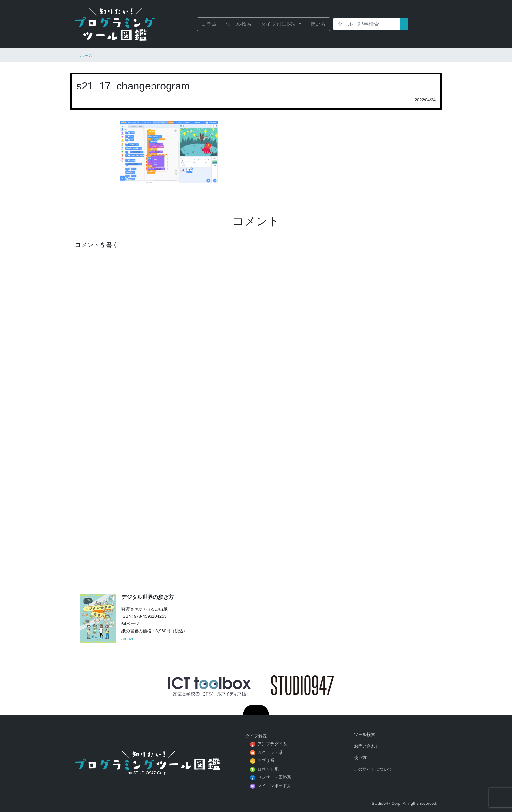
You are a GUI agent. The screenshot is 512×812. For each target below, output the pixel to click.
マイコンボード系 (274, 786)
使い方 (318, 24)
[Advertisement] (256, 493)
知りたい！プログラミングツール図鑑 (124, 24)
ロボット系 (268, 769)
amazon (129, 638)
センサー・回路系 (274, 777)
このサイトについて (373, 769)
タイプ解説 (256, 736)
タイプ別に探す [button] (279, 24)
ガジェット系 (270, 752)
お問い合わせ (367, 746)
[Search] (367, 24)
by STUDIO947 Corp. (148, 773)
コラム (209, 24)
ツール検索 (239, 24)
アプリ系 (266, 761)
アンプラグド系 (272, 744)
